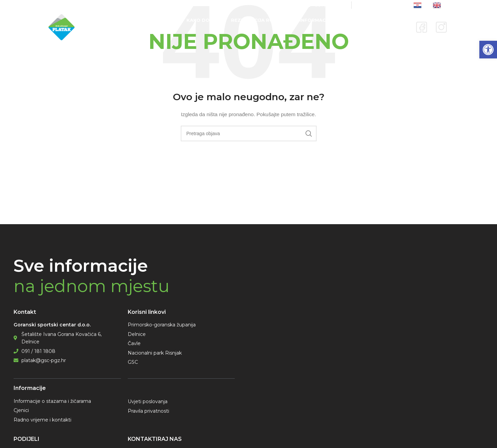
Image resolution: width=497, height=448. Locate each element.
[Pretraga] (249, 133)
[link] (488, 50)
